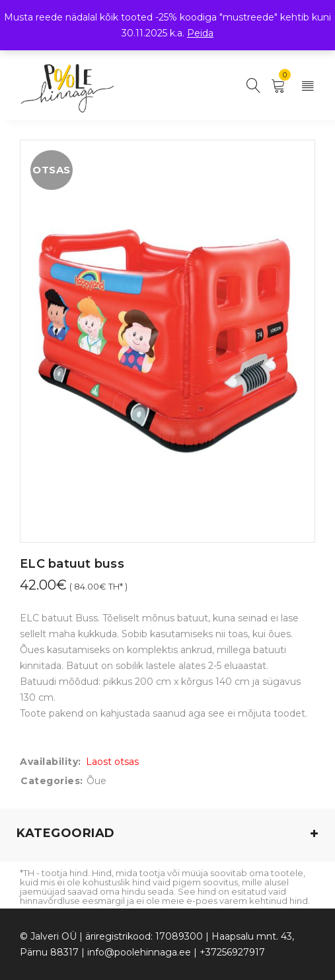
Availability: (51, 762)
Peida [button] (200, 33)
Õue (96, 781)
